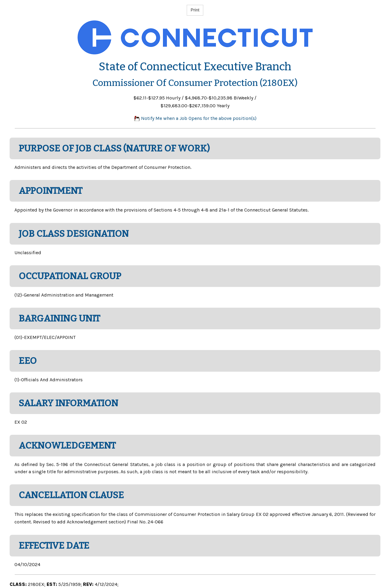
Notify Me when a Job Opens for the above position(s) (195, 118)
